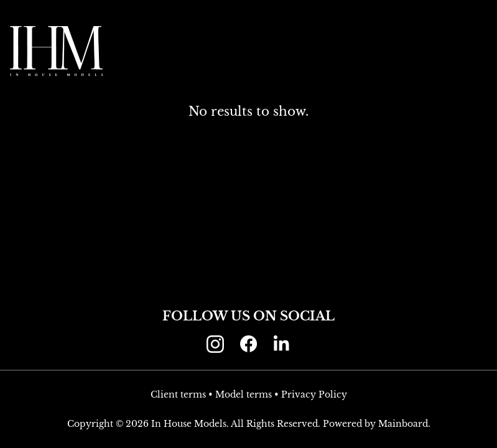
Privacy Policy (314, 394)
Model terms (244, 394)
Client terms (178, 394)
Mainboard (403, 424)
